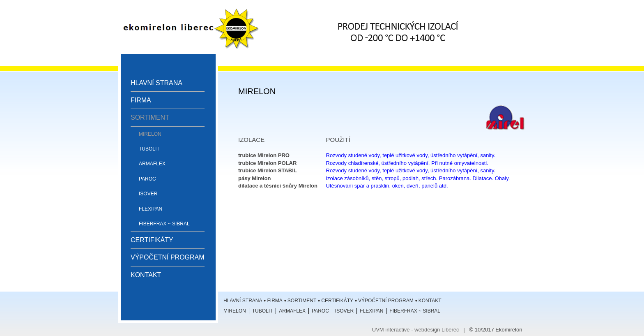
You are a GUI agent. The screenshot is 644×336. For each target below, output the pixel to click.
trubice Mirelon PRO (264, 155)
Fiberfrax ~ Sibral (164, 224)
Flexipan (151, 209)
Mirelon (150, 134)
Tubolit (149, 149)
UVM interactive (391, 330)
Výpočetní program (168, 257)
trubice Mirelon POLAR (267, 163)
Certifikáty (152, 240)
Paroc (147, 179)
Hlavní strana (156, 83)
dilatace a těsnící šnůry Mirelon (278, 186)
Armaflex (152, 164)
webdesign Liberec (437, 330)
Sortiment (150, 117)
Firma (141, 100)
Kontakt (146, 275)
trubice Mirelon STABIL (268, 170)
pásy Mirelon (254, 178)
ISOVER (148, 194)
